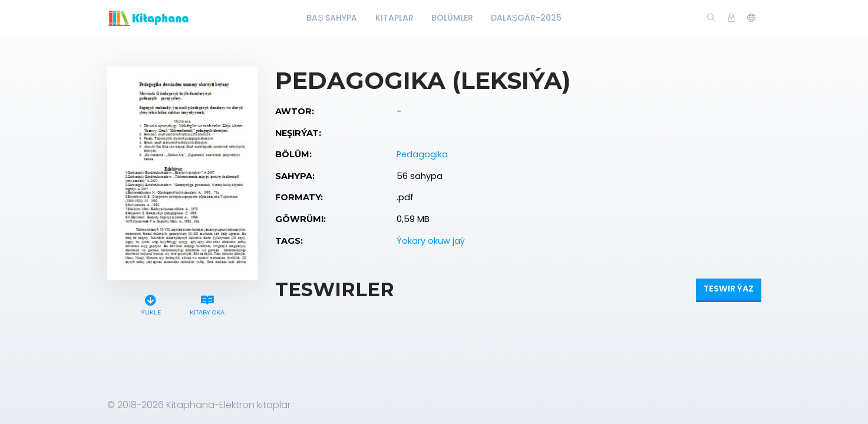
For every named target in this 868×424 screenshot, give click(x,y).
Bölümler (452, 18)
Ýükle (151, 304)
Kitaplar (395, 18)
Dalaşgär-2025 (526, 18)
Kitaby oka (207, 304)
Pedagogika (422, 154)
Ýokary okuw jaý (431, 241)
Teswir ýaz (729, 289)
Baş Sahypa (332, 18)
